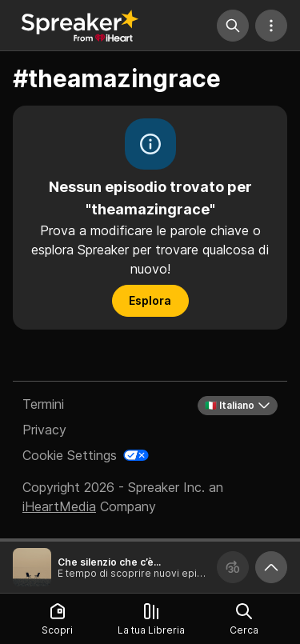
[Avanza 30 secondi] (233, 567)
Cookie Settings (70, 455)
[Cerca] (233, 26)
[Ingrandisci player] (271, 567)
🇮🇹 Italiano (238, 406)
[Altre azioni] (271, 26)
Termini (43, 404)
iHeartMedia (59, 506)
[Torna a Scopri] (80, 26)
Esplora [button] (150, 300)
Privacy (44, 430)
